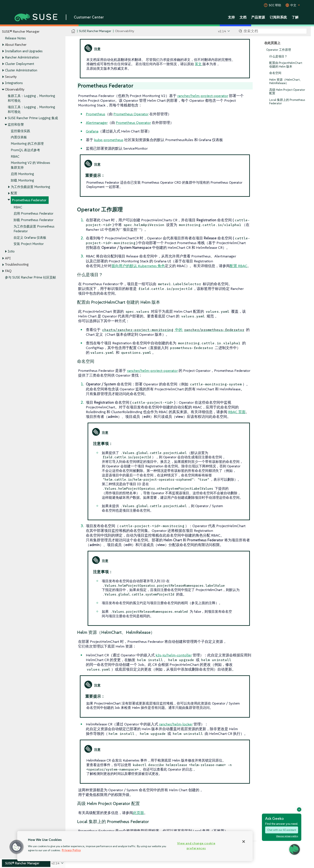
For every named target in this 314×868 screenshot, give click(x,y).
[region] (135, 846)
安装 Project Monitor (29, 244)
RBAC (15, 156)
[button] (17, 847)
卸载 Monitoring (22, 180)
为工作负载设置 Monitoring (30, 187)
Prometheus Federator (29, 200)
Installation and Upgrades (24, 51)
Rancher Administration (22, 58)
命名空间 (275, 73)
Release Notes (15, 38)
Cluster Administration (21, 70)
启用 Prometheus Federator (33, 214)
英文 (199, 64)
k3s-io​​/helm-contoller (174, 655)
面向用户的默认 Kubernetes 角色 (138, 266)
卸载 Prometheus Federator (33, 220)
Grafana (92, 131)
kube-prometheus (109, 140)
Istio (11, 251)
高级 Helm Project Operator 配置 (287, 92)
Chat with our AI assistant (282, 830)
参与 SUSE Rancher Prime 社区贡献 (30, 277)
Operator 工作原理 (279, 50)
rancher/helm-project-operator (203, 96)
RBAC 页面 (237, 412)
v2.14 (222, 31)
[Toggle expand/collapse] (3, 45)
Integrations (14, 83)
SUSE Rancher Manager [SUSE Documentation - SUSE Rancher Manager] (95, 31)
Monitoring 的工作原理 (27, 144)
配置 (14, 193)
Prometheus (96, 114)
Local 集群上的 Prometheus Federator (287, 102)
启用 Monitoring (22, 174)
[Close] (244, 842)
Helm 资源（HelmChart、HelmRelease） (286, 81)
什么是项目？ (278, 56)
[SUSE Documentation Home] (73, 31)
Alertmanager (97, 123)
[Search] (275, 31)
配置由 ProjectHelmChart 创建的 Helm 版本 (286, 65)
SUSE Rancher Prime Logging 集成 (33, 118)
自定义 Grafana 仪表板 (30, 238)
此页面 (138, 813)
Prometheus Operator (131, 114)
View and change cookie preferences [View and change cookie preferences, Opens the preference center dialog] (196, 846)
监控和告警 (16, 124)
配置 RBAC (239, 266)
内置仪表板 (19, 137)
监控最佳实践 (20, 131)
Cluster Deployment (19, 64)
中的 (173, 330)
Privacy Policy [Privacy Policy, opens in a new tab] (71, 850)
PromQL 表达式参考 (25, 150)
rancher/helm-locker (176, 724)
